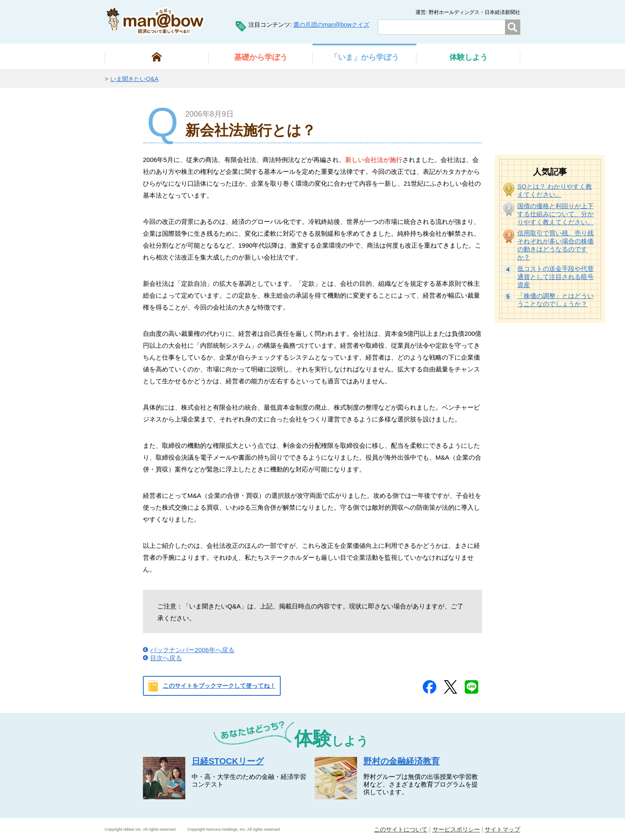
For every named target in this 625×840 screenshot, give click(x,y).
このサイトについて (401, 829)
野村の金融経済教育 (402, 761)
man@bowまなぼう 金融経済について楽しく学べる (156, 21)
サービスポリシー (456, 829)
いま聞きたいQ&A (134, 79)
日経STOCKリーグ (228, 761)
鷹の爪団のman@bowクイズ (331, 25)
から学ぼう (261, 57)
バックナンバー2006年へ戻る (192, 650)
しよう (469, 57)
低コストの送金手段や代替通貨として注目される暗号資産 (555, 277)
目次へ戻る (166, 658)
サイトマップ (502, 829)
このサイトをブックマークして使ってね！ (219, 686)
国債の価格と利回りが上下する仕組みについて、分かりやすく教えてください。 (555, 214)
